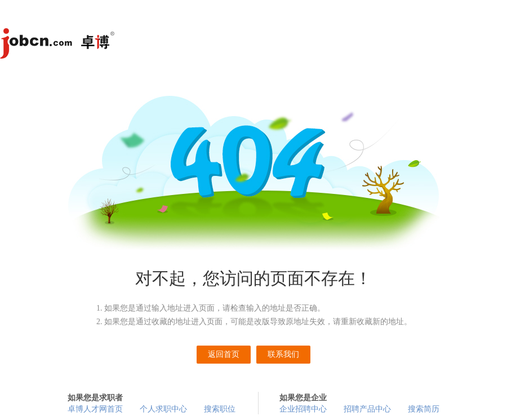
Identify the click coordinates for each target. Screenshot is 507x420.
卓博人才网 (59, 45)
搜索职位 (220, 409)
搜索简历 (424, 409)
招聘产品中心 (367, 409)
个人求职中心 (163, 409)
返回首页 (224, 354)
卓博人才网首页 (95, 409)
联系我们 (283, 354)
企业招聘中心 (303, 409)
